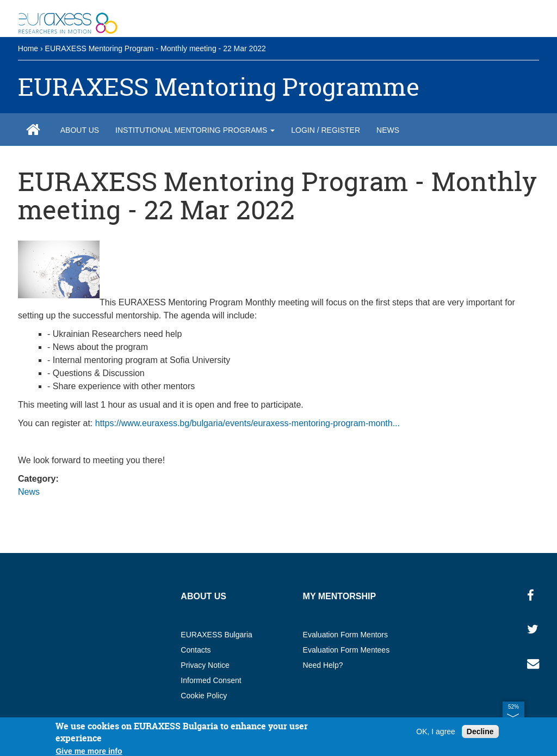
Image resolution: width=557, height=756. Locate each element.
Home (28, 48)
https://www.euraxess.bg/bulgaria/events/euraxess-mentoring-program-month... (247, 423)
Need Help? (323, 665)
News (388, 130)
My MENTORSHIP (340, 596)
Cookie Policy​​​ (204, 696)
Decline (480, 732)
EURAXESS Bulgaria (216, 635)
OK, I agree (436, 732)
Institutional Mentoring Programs (195, 130)
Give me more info (89, 751)
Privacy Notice (205, 665)
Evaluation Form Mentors (345, 635)
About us (80, 130)
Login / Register (326, 130)
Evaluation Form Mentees (346, 650)
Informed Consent (211, 680)
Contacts (196, 650)
